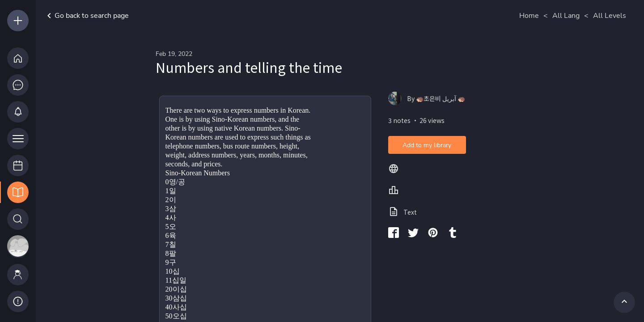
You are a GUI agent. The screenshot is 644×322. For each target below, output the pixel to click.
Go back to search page (86, 16)
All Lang (566, 16)
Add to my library (427, 145)
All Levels (610, 16)
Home (529, 16)
